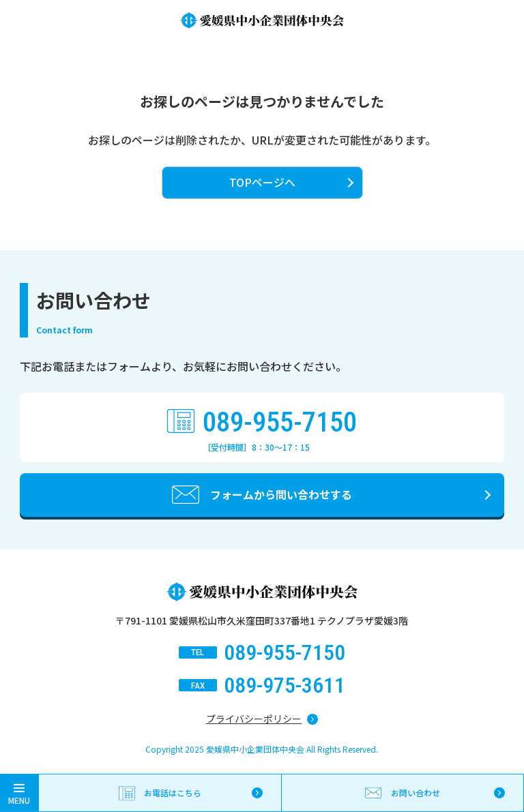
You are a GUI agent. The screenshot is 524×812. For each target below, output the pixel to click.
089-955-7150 (280, 423)
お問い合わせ (416, 793)
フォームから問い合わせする (281, 494)
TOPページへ (262, 182)
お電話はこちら (173, 793)
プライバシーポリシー (254, 719)
